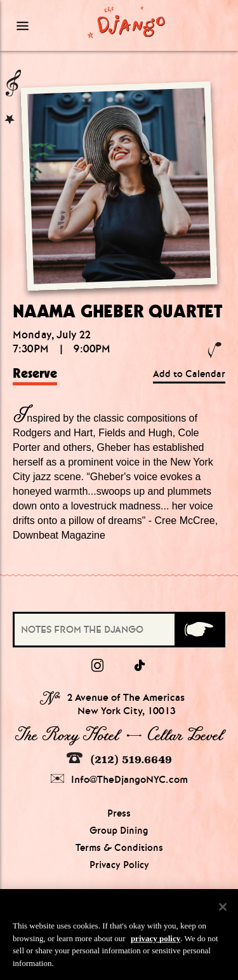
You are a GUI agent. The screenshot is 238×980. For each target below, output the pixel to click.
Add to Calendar (189, 374)
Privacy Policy (119, 865)
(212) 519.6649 (119, 759)
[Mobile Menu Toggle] (39, 25)
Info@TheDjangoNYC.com (119, 779)
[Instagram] (97, 666)
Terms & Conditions (119, 848)
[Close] (223, 911)
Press (119, 813)
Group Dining (119, 831)
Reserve (35, 373)
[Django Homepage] (127, 22)
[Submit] (199, 630)
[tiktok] (140, 666)
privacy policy (155, 942)
